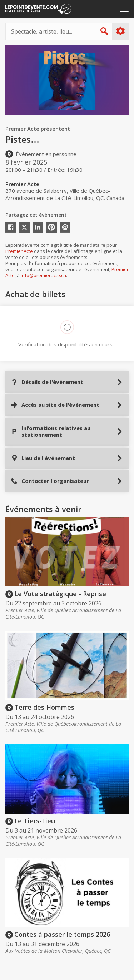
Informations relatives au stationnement (51, 431)
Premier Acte (19, 251)
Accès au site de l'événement (55, 405)
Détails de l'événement (47, 382)
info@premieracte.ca (43, 275)
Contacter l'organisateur (50, 481)
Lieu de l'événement (43, 458)
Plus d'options (120, 31)
